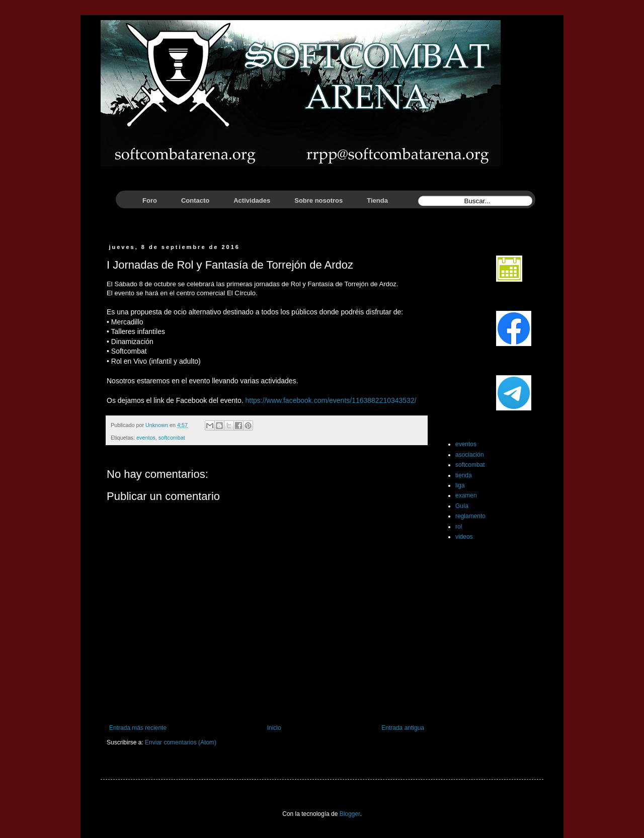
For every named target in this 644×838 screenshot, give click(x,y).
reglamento (470, 516)
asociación (470, 455)
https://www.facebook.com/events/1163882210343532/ (331, 400)
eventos (146, 438)
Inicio (274, 728)
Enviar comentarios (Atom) (181, 742)
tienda (464, 475)
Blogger (350, 814)
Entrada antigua (403, 728)
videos (464, 537)
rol (459, 527)
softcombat (172, 438)
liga (460, 485)
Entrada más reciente (138, 728)
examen (466, 495)
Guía (462, 506)
